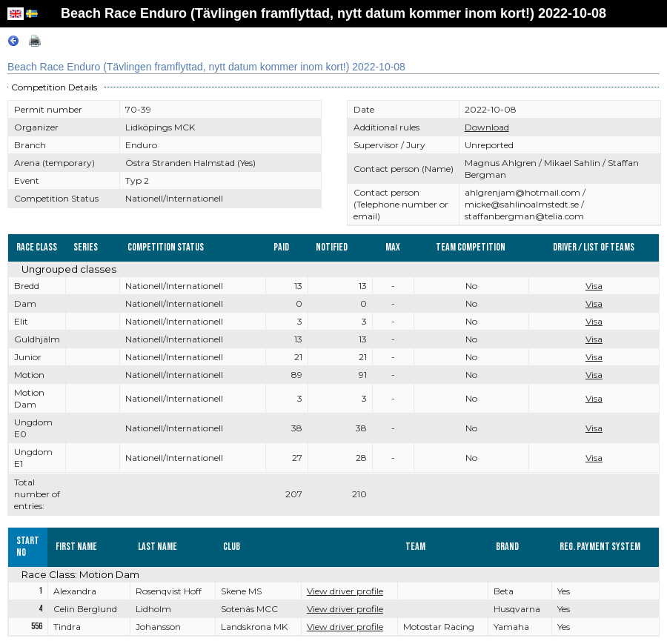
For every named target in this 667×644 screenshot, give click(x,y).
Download (487, 127)
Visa (594, 286)
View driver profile (345, 591)
